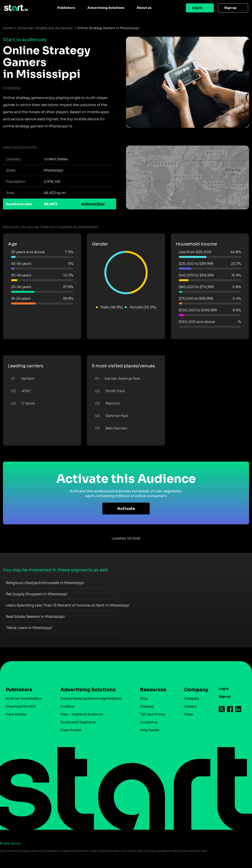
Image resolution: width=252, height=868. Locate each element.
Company (194, 690)
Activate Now (93, 204)
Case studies (16, 714)
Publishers (66, 8)
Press (189, 714)
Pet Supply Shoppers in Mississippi (37, 594)
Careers (190, 706)
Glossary (147, 706)
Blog (144, 699)
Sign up (230, 8)
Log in (197, 8)
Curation (67, 706)
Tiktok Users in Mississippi (29, 628)
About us (144, 8)
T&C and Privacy (153, 714)
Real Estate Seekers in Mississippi (35, 617)
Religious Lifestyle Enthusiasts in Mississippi (45, 583)
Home (8, 28)
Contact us (149, 722)
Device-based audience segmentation (91, 699)
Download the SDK (21, 706)
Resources (153, 690)
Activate (126, 509)
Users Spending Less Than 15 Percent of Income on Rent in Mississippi (68, 605)
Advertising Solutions (106, 8)
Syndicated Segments (78, 722)
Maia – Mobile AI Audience (82, 714)
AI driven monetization (24, 699)
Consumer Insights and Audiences (45, 28)
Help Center (150, 730)
